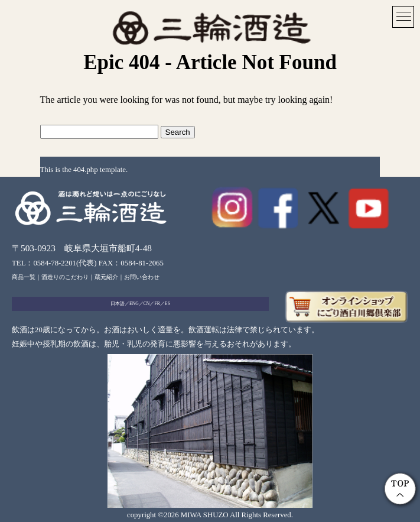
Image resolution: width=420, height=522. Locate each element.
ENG (134, 304)
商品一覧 (24, 277)
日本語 (118, 304)
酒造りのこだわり (65, 277)
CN (147, 304)
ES (167, 304)
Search (178, 132)
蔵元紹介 (106, 277)
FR (157, 304)
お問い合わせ (142, 277)
